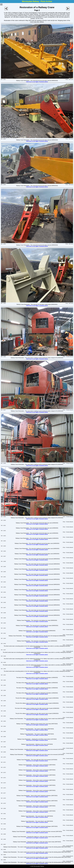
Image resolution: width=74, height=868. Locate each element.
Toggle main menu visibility (1, 4)
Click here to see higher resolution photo (37, 82)
